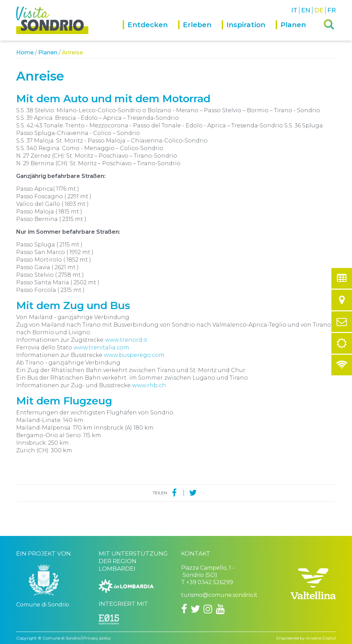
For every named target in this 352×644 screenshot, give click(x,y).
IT (294, 10)
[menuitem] (150, 30)
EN (306, 10)
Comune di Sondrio (62, 638)
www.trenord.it (126, 340)
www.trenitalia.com (101, 347)
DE (319, 10)
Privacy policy (97, 638)
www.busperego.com (134, 355)
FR (332, 10)
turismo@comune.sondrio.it (219, 595)
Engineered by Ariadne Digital (306, 638)
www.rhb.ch (149, 385)
